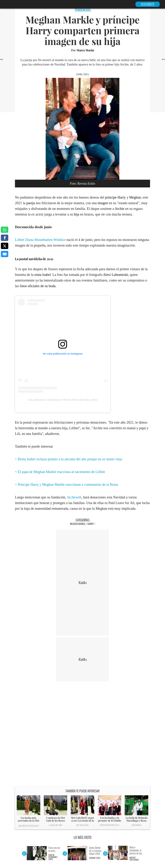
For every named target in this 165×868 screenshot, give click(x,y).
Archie (119, 209)
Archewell (74, 497)
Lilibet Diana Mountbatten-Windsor (40, 240)
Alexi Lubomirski (115, 275)
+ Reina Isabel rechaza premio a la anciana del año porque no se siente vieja (69, 459)
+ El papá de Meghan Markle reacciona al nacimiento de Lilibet (60, 472)
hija (77, 214)
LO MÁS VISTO (83, 837)
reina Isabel (43, 275)
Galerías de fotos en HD (28, 826)
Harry (91, 524)
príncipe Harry (115, 197)
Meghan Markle (78, 524)
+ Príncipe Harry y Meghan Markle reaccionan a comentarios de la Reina (66, 484)
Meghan (135, 197)
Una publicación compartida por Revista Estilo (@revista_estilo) (63, 400)
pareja (31, 203)
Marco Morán (85, 50)
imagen (103, 203)
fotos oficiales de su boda (38, 286)
